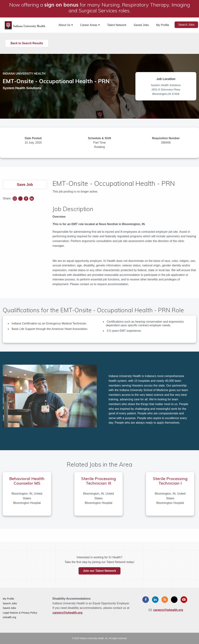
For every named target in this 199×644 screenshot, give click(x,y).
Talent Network (117, 25)
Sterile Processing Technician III (99, 481)
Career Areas (90, 25)
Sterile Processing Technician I (170, 481)
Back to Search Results (27, 43)
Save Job (25, 185)
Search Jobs (186, 25)
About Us (66, 25)
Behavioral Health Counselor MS (27, 481)
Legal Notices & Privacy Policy (20, 613)
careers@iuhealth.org (67, 613)
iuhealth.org (9, 617)
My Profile (163, 25)
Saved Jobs (141, 25)
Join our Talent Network (99, 571)
